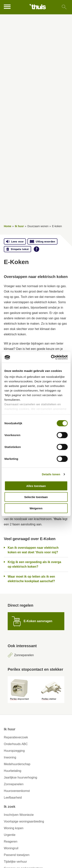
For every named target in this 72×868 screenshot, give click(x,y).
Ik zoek (10, 807)
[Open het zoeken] (64, 7)
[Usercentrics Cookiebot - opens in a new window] (51, 357)
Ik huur (19, 226)
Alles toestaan (36, 486)
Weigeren (36, 508)
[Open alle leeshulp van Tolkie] (36, 249)
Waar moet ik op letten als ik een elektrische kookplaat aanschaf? (31, 579)
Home (8, 226)
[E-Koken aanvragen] (36, 621)
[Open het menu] (8, 7)
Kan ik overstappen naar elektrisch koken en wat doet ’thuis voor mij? (33, 550)
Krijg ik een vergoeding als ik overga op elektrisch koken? (34, 564)
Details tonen (51, 474)
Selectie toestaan (36, 497)
